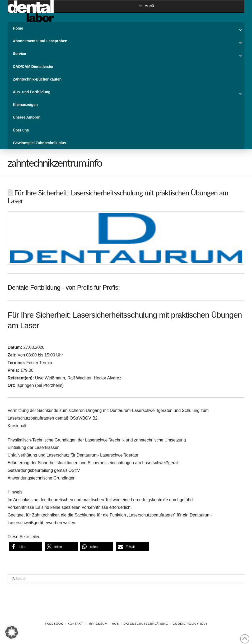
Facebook (54, 624)
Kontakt (75, 624)
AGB (115, 624)
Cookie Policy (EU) (190, 624)
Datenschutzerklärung (146, 624)
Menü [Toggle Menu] (146, 6)
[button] (25, 547)
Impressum (97, 624)
